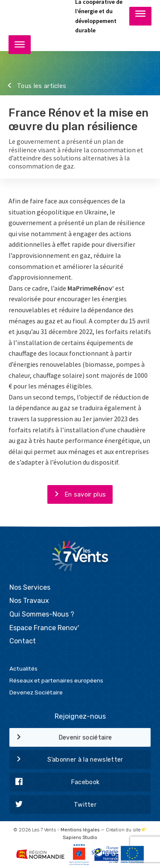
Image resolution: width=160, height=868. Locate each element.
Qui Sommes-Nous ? (42, 614)
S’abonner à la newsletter (66, 760)
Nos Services (30, 587)
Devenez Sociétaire (36, 692)
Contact (23, 641)
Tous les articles (33, 86)
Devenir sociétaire (61, 738)
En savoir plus (77, 495)
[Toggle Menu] (140, 16)
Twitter (53, 805)
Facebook (54, 782)
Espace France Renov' (44, 628)
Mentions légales (80, 830)
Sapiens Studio (80, 838)
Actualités (23, 668)
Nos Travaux (29, 601)
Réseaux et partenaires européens (56, 680)
